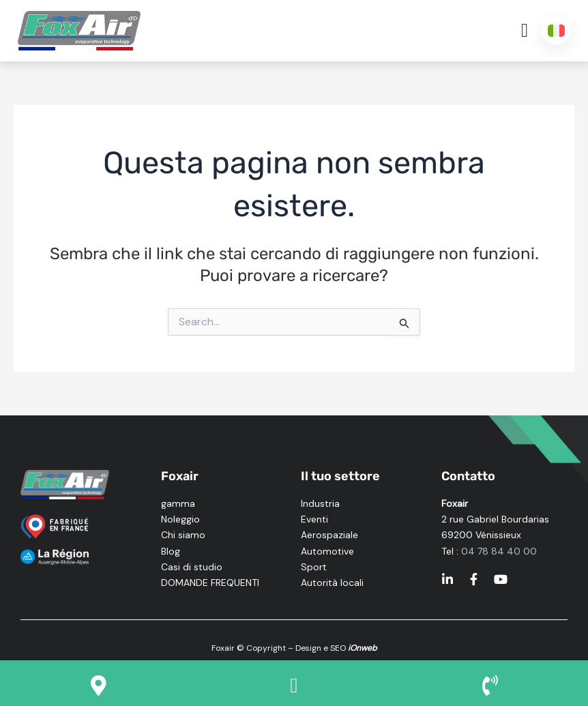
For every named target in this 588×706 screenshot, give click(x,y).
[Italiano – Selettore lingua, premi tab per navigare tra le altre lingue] (556, 31)
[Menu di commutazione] (525, 31)
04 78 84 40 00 (499, 551)
